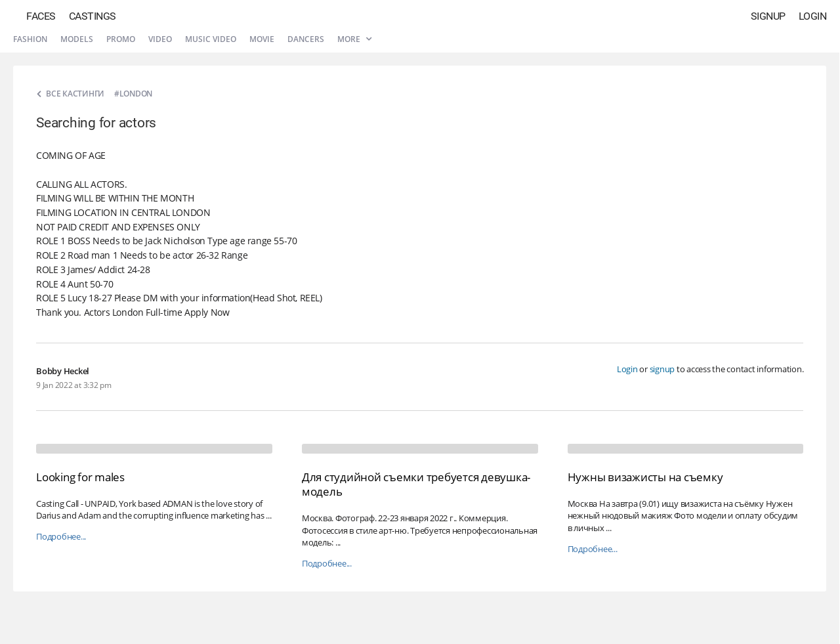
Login (813, 16)
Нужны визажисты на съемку (645, 477)
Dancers (306, 39)
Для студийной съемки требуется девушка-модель (416, 484)
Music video (211, 39)
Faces (41, 16)
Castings (93, 16)
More (354, 39)
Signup (768, 16)
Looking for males (80, 477)
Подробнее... (61, 537)
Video (160, 39)
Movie (262, 39)
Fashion (30, 39)
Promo (121, 39)
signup (662, 369)
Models (77, 39)
